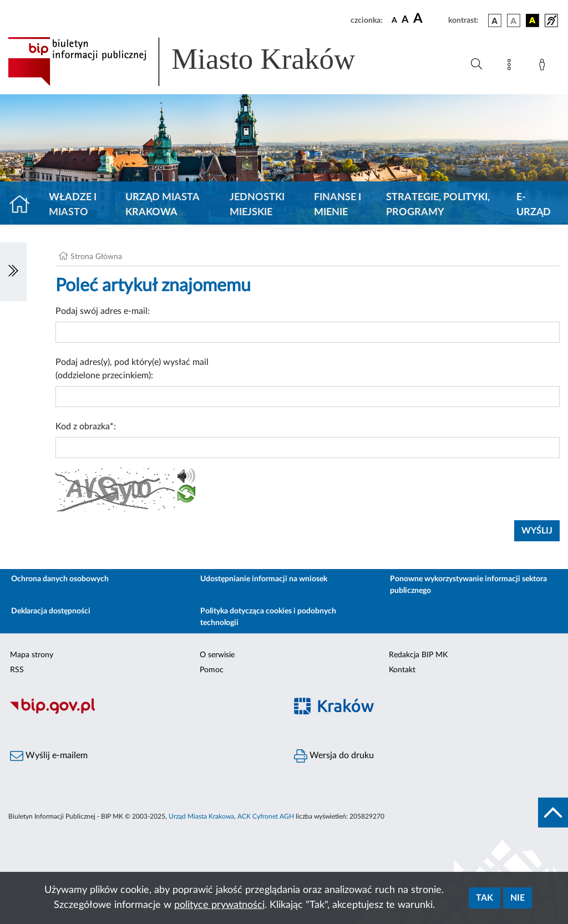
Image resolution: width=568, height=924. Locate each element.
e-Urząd (534, 205)
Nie (518, 898)
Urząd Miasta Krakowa (162, 205)
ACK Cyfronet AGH (266, 816)
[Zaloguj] (544, 67)
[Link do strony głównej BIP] (197, 62)
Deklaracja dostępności (51, 611)
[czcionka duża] (429, 19)
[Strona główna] (24, 205)
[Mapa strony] (511, 67)
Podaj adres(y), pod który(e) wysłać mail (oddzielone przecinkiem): (132, 369)
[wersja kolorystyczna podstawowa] (495, 21)
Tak (485, 898)
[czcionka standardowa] (394, 20)
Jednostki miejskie (257, 205)
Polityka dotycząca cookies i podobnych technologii (268, 617)
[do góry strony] (553, 813)
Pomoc (212, 670)
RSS (17, 670)
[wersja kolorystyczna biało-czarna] (514, 21)
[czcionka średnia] (405, 20)
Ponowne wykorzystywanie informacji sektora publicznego (468, 585)
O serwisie (217, 655)
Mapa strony (32, 655)
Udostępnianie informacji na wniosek (264, 579)
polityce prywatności (219, 905)
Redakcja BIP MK (418, 655)
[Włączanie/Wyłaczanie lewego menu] (13, 272)
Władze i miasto (73, 205)
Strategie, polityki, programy (438, 205)
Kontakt (402, 670)
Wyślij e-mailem (49, 756)
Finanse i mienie (338, 205)
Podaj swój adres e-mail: (103, 311)
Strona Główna (96, 257)
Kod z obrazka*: (86, 427)
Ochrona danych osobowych (60, 579)
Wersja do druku (334, 756)
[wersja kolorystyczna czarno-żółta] (532, 21)
